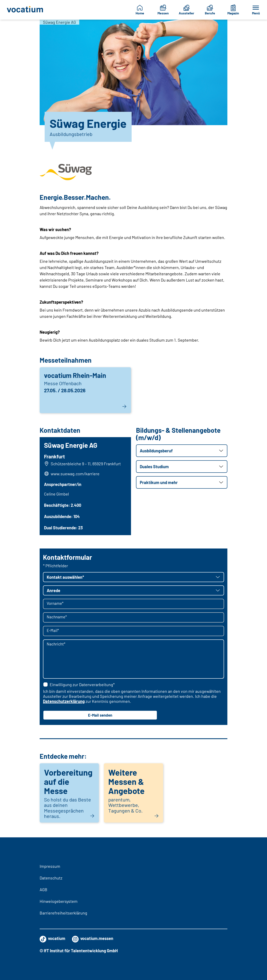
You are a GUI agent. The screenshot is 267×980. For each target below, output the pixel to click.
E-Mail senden (100, 717)
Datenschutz (51, 878)
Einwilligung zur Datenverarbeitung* (79, 686)
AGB (43, 889)
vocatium (52, 938)
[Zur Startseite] (25, 10)
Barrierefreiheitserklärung (63, 913)
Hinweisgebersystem (59, 901)
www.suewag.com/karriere (76, 474)
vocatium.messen (93, 938)
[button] (182, 451)
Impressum (50, 866)
